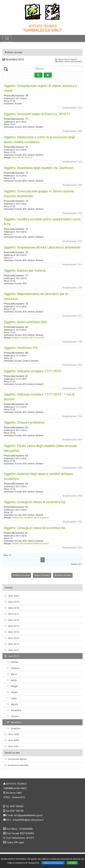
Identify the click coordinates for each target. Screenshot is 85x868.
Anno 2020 (12, 596)
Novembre (14, 722)
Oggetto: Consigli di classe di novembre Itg (34, 502)
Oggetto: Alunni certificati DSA (25, 322)
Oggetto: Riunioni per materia (25, 271)
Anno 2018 (12, 608)
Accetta (72, 863)
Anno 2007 (12, 746)
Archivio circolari (63, 575)
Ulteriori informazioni (53, 863)
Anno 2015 (12, 626)
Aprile (12, 680)
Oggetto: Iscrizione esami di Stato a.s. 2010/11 (37, 114)
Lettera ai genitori (41, 518)
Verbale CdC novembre (22, 518)
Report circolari (42, 575)
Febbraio (13, 668)
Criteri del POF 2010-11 (22, 157)
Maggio (13, 686)
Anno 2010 (12, 656)
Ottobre (13, 716)
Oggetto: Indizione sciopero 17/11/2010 (32, 371)
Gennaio (13, 662)
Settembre (14, 710)
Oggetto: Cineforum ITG (21, 348)
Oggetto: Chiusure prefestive (24, 422)
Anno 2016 (12, 620)
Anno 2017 (12, 614)
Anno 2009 (12, 734)
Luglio (12, 698)
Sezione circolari (21, 575)
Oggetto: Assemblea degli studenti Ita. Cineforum (39, 168)
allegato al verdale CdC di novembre (28, 338)
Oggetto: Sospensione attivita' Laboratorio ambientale (42, 247)
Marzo (12, 674)
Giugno (12, 692)
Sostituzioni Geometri (17, 765)
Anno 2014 (12, 632)
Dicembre (14, 728)
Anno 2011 (12, 650)
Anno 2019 (12, 602)
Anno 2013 (12, 638)
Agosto (13, 704)
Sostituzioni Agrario (16, 759)
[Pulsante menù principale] (7, 38)
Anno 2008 (12, 740)
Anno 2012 (12, 644)
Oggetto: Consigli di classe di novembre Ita (34, 528)
